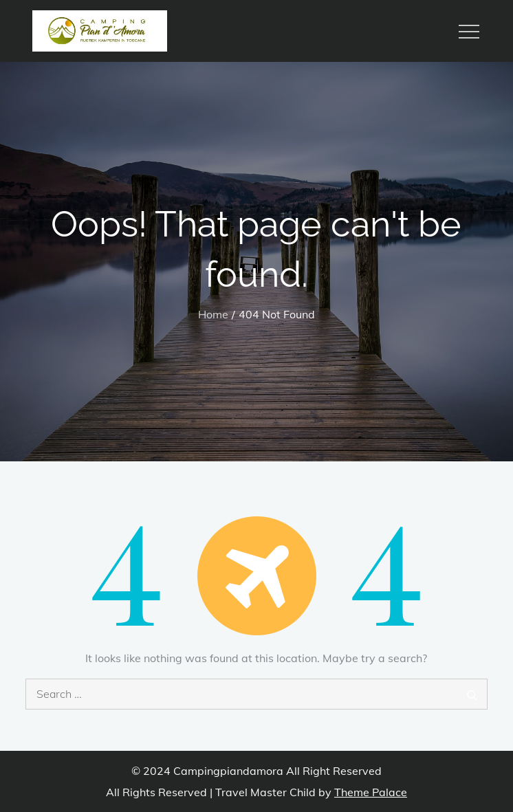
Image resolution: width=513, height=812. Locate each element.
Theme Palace (371, 792)
